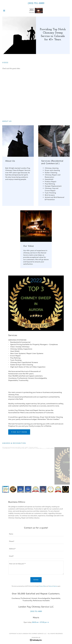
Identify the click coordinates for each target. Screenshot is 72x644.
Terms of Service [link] (53, 586)
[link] (36, 11)
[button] (7, 11)
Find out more (19, 432)
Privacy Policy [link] (43, 586)
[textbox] (36, 534)
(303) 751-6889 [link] (36, 3)
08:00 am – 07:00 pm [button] (39, 622)
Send (36, 580)
